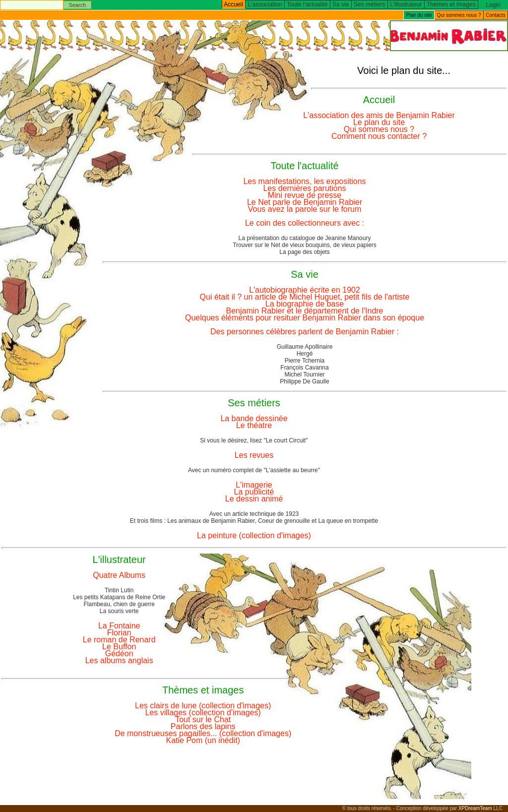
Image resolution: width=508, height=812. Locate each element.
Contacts (495, 15)
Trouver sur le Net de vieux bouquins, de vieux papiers (305, 245)
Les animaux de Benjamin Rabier (211, 521)
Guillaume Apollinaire (305, 347)
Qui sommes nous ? (459, 15)
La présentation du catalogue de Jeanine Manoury (305, 238)
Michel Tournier (304, 375)
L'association (265, 4)
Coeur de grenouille (284, 521)
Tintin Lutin (119, 590)
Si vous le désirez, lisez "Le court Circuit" (254, 440)
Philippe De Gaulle (304, 381)
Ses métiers (369, 4)
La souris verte (119, 611)
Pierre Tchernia (305, 361)
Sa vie (341, 4)
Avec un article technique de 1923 (254, 514)
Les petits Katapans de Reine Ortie (119, 597)
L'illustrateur (406, 4)
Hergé (305, 354)
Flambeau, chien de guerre (119, 604)
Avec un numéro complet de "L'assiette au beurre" (254, 470)
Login (493, 5)
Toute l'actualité (307, 4)
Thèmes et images (451, 4)
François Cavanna (304, 368)
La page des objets (304, 252)
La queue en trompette (348, 521)
